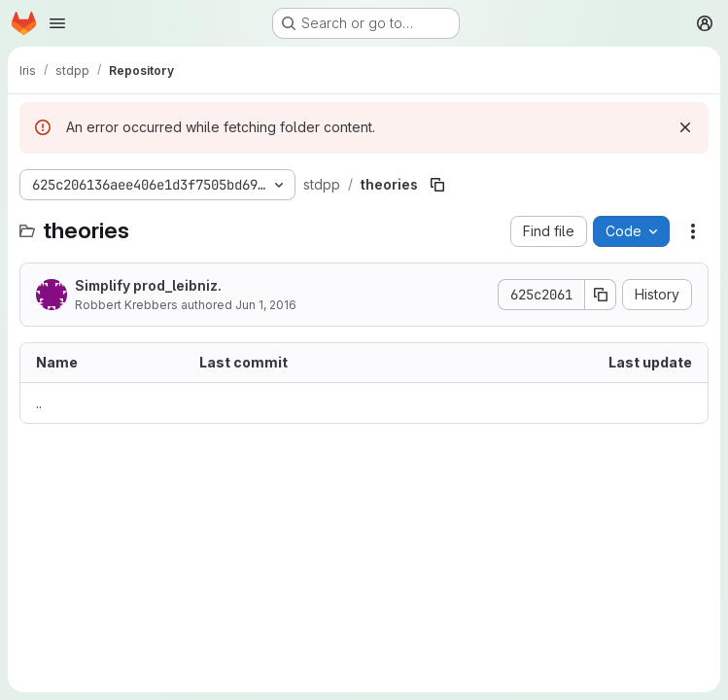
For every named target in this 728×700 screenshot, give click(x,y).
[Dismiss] (685, 127)
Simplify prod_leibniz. (148, 285)
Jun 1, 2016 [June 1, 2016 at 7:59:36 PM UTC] (266, 305)
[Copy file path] (437, 185)
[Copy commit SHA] (601, 295)
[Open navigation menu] (57, 23)
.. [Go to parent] (39, 403)
